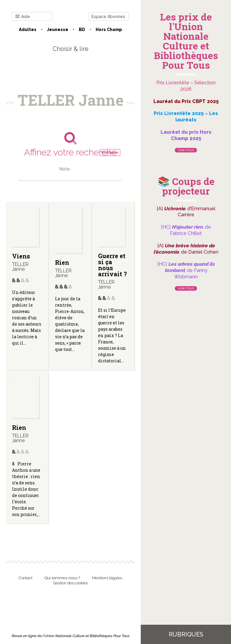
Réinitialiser (110, 153)
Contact (26, 578)
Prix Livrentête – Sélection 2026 (186, 86)
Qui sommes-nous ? (62, 578)
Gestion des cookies (71, 583)
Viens (21, 256)
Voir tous (186, 150)
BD (82, 30)
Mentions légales (107, 578)
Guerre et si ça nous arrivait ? (112, 265)
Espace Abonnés (108, 17)
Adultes (28, 30)
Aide (23, 17)
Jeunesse (58, 30)
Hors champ (109, 30)
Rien (62, 262)
